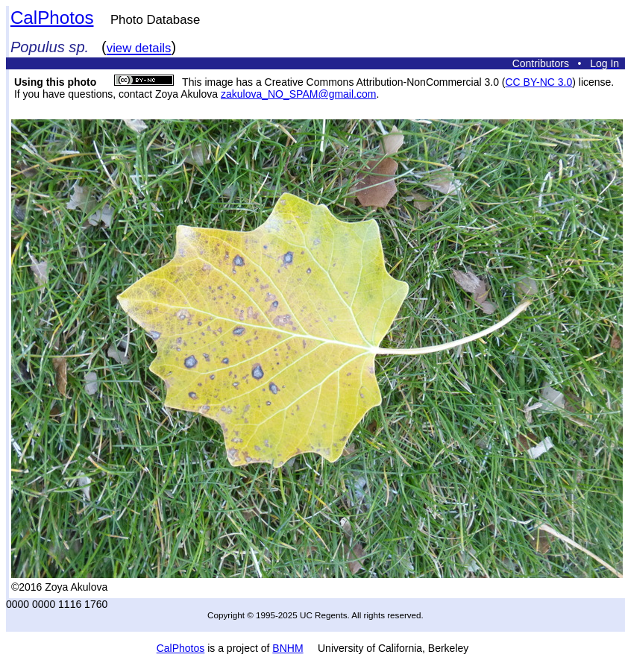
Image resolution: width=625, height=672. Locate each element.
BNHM (288, 648)
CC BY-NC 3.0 (538, 82)
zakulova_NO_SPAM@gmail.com (298, 94)
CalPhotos (52, 18)
